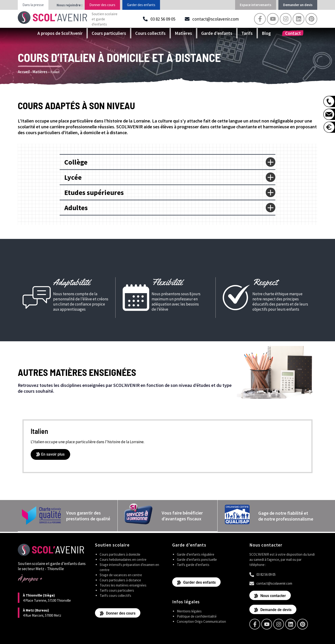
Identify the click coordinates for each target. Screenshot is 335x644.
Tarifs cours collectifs (115, 595)
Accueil (24, 72)
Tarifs (247, 33)
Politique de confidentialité (197, 616)
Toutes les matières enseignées (123, 585)
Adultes (76, 208)
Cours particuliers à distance (120, 580)
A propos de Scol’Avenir (60, 33)
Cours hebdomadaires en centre (123, 559)
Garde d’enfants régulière (196, 554)
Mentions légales (189, 611)
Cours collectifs (150, 33)
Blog (266, 33)
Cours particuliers (109, 33)
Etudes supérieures (94, 192)
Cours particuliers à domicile (120, 554)
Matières (183, 33)
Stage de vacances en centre (121, 574)
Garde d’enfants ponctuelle (197, 559)
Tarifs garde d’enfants (193, 564)
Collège (76, 162)
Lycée (73, 177)
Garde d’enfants (217, 33)
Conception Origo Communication (201, 621)
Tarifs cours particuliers (117, 590)
